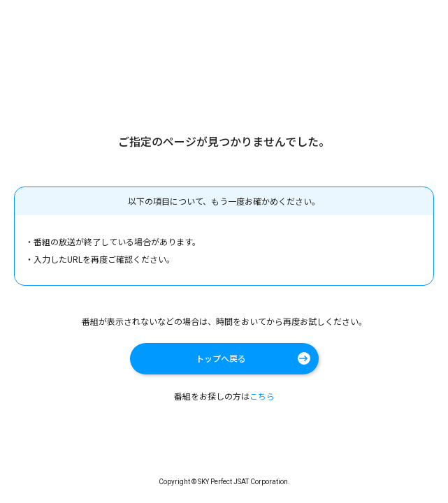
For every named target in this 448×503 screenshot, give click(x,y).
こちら (262, 396)
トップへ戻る (221, 358)
